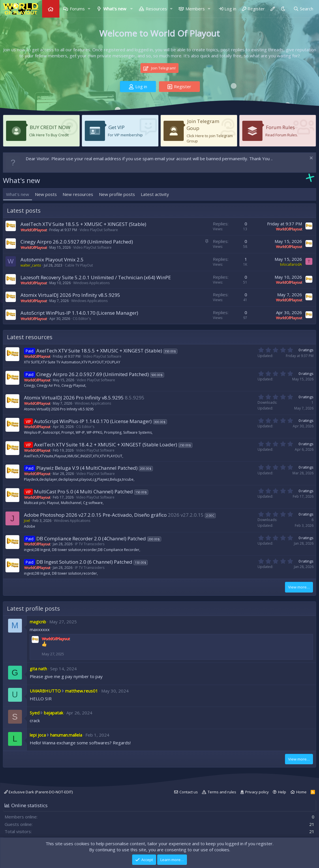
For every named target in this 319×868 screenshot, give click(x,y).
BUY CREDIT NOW (50, 127)
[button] (89, 9)
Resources (156, 9)
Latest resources (30, 337)
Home (51, 9)
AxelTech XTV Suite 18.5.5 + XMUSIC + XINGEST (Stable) (83, 224)
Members (195, 9)
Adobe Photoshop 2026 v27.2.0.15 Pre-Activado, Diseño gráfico (95, 515)
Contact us (189, 792)
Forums (77, 9)
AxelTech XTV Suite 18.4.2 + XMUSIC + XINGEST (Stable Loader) (106, 445)
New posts (46, 194)
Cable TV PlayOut (79, 265)
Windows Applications (91, 283)
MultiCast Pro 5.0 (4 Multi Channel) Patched (83, 491)
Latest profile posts (33, 608)
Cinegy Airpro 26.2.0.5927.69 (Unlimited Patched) (77, 242)
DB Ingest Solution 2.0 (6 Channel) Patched (84, 562)
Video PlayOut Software (99, 230)
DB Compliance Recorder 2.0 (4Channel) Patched (91, 538)
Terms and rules (222, 792)
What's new (115, 9)
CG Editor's (82, 319)
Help (282, 792)
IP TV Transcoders (90, 544)
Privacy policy (257, 792)
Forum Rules (280, 127)
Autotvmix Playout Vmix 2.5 (52, 260)
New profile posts (117, 194)
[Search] (303, 9)
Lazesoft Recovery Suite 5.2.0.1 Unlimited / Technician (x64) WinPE (96, 277)
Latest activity (155, 194)
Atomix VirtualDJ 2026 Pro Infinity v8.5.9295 (70, 295)
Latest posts (24, 211)
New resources (78, 194)
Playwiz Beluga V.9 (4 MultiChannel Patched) (87, 468)
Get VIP (117, 127)
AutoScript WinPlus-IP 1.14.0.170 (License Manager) (79, 313)
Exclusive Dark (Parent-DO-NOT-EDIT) (38, 792)
